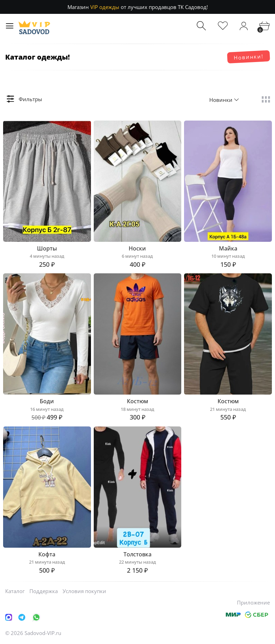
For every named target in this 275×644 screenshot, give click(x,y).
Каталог (15, 591)
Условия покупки (84, 591)
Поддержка (44, 591)
